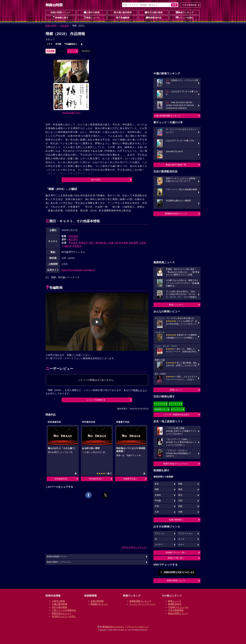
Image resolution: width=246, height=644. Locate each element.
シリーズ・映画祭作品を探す (176, 415)
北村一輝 (93, 243)
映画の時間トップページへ (59, 562)
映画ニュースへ (176, 305)
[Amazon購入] (71, 113)
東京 (157, 484)
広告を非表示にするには (134, 547)
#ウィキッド (175, 404)
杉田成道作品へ (62, 479)
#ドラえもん (160, 404)
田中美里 (123, 243)
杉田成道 (73, 236)
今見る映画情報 (176, 610)
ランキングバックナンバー (142, 604)
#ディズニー (177, 409)
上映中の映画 (92, 12)
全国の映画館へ (176, 520)
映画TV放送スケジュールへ (176, 464)
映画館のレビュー (99, 604)
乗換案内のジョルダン (113, 627)
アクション (160, 533)
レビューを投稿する (96, 400)
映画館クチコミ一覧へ (176, 553)
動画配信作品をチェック (176, 214)
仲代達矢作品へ (96, 479)
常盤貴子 (83, 243)
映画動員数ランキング (140, 601)
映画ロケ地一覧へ (176, 558)
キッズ (181, 539)
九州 (157, 512)
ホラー (181, 545)
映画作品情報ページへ (57, 557)
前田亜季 (134, 243)
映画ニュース (92, 17)
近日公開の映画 (154, 12)
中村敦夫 (77, 246)
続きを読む (96, 180)
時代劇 (58, 44)
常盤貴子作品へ (130, 479)
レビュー (72, 51)
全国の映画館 (97, 601)
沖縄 (180, 512)
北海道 (158, 495)
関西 (157, 489)
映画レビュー (176, 390)
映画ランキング (185, 12)
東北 (180, 495)
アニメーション (185, 533)
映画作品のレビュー (62, 613)
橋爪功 (68, 246)
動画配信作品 (154, 17)
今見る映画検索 (189, 5)
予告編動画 (123, 17)
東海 (180, 489)
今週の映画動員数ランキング (167, 116)
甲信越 (158, 501)
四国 (180, 506)
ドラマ (50, 44)
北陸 (180, 501)
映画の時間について (176, 581)
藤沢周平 (73, 239)
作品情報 (64, 26)
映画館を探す (61, 17)
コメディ (159, 545)
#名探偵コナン (161, 409)
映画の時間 (51, 26)
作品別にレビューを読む (64, 616)
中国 (157, 506)
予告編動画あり (71, 44)
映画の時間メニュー (61, 12)
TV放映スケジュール (178, 607)
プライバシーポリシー (138, 627)
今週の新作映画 (123, 12)
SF (156, 539)
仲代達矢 (73, 243)
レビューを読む (185, 17)
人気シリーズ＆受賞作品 (64, 610)
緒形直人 (103, 243)
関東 (180, 484)
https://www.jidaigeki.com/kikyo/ (78, 270)
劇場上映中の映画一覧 (176, 165)
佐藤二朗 (113, 243)
